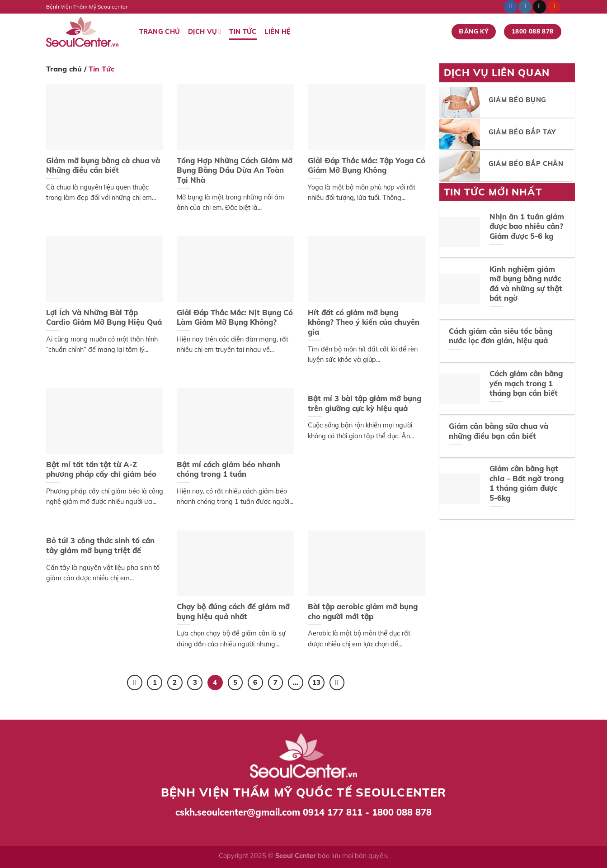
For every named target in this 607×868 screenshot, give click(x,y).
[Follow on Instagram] (525, 7)
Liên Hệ (278, 32)
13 (316, 682)
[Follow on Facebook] (511, 7)
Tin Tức (243, 32)
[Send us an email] (539, 7)
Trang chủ (64, 69)
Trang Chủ (160, 32)
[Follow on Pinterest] (554, 7)
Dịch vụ (205, 31)
